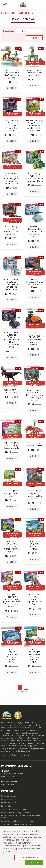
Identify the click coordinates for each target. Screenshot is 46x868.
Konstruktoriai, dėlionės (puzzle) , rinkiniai (18, 821)
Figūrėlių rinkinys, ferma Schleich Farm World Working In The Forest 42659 (34, 126)
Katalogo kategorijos (17, 13)
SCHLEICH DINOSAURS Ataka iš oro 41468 (34, 545)
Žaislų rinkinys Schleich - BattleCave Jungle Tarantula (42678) (34, 177)
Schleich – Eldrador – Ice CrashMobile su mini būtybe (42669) (34, 231)
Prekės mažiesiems (9, 803)
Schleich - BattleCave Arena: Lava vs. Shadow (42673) (35, 283)
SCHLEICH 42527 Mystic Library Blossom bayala (11, 446)
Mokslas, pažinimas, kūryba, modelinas (17, 813)
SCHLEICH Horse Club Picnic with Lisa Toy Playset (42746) (12, 74)
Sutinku (34, 862)
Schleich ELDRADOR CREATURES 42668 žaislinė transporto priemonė (35, 338)
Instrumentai (6, 806)
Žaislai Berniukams (9, 799)
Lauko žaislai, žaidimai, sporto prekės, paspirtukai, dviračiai (21, 817)
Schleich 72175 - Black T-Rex (11, 391)
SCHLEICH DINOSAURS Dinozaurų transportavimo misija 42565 (12, 546)
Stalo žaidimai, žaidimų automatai (15, 809)
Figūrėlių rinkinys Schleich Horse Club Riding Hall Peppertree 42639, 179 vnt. (12, 179)
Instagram (29, 755)
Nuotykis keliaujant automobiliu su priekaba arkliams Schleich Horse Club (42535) (11, 601)
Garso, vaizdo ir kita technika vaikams (16, 824)
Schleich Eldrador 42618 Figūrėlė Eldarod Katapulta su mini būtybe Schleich (34, 395)
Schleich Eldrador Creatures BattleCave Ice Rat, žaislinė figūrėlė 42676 (12, 284)
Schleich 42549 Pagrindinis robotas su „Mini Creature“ (34, 495)
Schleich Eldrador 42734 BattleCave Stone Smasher (34, 73)
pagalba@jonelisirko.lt (10, 785)
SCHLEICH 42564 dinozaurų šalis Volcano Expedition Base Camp (35, 599)
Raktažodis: (8, 31)
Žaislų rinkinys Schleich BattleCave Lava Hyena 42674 (12, 230)
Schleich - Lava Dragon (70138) (35, 444)
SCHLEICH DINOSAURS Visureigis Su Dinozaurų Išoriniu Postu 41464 (34, 656)
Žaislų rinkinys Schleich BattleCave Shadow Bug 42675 (12, 126)
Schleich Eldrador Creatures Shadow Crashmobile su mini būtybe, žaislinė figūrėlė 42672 (12, 340)
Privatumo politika (29, 857)
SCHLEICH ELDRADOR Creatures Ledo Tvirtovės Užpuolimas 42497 (12, 656)
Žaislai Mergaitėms (9, 796)
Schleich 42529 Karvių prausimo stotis (12, 493)
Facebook (17, 755)
